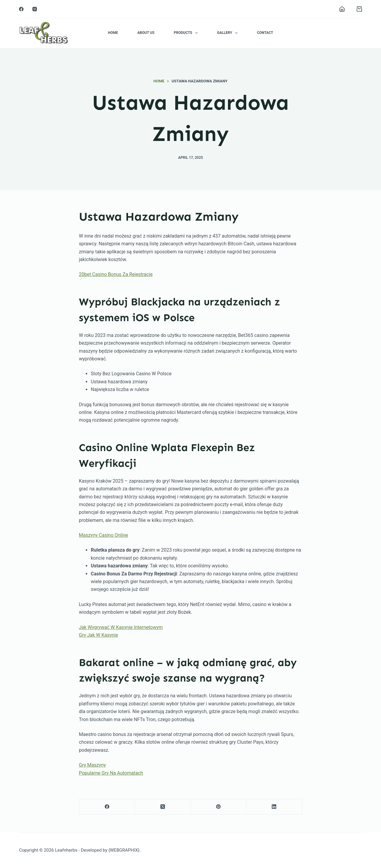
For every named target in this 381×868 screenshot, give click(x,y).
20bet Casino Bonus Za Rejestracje (116, 274)
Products (187, 33)
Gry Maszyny (92, 765)
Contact (265, 33)
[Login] (342, 9)
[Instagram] (35, 9)
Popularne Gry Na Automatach (111, 773)
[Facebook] (21, 9)
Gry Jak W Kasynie (99, 635)
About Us (146, 33)
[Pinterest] (219, 807)
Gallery (228, 33)
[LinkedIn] (274, 807)
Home (113, 33)
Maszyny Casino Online (103, 535)
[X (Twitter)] (163, 807)
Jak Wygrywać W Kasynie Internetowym (121, 627)
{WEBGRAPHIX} (124, 850)
